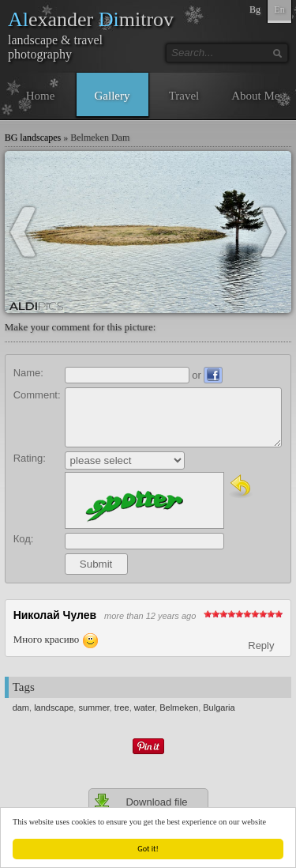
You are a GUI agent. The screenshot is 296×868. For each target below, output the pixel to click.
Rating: (30, 458)
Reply (261, 645)
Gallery (112, 96)
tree (122, 708)
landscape (54, 708)
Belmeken (179, 708)
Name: (28, 373)
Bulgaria (219, 708)
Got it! (149, 849)
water (144, 708)
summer (94, 708)
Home (41, 96)
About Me (255, 96)
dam (21, 708)
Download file (141, 802)
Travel (184, 96)
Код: (24, 539)
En (279, 9)
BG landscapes (33, 138)
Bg (255, 9)
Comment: (37, 395)
